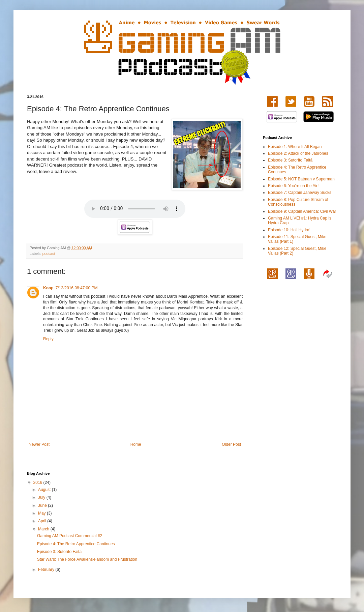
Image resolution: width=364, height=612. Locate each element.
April (43, 521)
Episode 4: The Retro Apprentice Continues (76, 544)
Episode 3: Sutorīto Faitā (290, 160)
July (42, 497)
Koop (48, 288)
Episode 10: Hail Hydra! (289, 230)
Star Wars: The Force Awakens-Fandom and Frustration (87, 559)
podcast (49, 254)
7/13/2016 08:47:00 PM (77, 288)
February (47, 570)
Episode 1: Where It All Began (295, 147)
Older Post (231, 444)
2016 (38, 483)
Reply (48, 339)
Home (136, 444)
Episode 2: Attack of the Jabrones (298, 153)
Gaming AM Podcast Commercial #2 (70, 536)
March (44, 529)
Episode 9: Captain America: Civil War (302, 211)
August (45, 490)
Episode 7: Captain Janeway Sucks (300, 193)
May (42, 513)
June (43, 505)
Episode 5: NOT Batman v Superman (301, 179)
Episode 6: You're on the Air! (293, 186)
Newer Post (39, 444)
